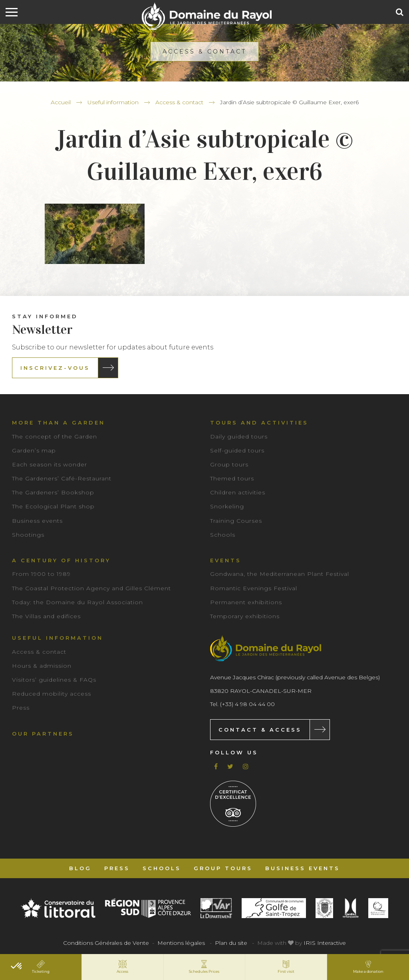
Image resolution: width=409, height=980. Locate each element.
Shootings (28, 535)
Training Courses (236, 521)
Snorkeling (227, 506)
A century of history (61, 560)
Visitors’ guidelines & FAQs (54, 680)
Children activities (238, 492)
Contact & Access (260, 730)
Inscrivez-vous (55, 368)
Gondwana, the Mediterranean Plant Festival (280, 574)
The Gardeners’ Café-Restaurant (62, 478)
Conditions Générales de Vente (106, 943)
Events (226, 560)
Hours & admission (42, 666)
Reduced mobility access (52, 694)
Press (21, 708)
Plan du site (231, 943)
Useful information (113, 102)
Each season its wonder (50, 464)
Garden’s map (34, 450)
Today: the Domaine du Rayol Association (77, 602)
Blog (80, 868)
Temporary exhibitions (245, 616)
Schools (223, 535)
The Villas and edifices (46, 616)
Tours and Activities (259, 423)
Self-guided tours (237, 450)
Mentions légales (181, 943)
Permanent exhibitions (246, 602)
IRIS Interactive (325, 943)
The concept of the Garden (55, 436)
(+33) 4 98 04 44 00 (247, 704)
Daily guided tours (239, 436)
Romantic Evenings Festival (254, 588)
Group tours (229, 464)
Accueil (61, 102)
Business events (37, 521)
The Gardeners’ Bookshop (53, 492)
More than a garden (59, 423)
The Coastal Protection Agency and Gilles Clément (91, 588)
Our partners (43, 734)
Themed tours (232, 478)
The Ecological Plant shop (53, 506)
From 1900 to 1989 (41, 574)
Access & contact (179, 102)
